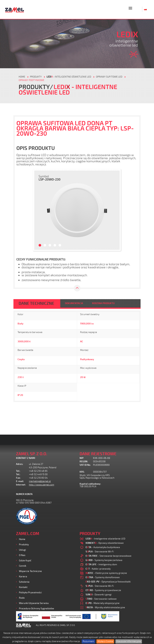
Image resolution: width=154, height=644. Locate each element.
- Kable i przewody (98, 569)
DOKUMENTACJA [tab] (74, 303)
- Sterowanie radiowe (101, 599)
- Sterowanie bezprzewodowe (109, 556)
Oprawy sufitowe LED (109, 77)
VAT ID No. (85, 465)
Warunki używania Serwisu (34, 603)
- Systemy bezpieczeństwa (104, 560)
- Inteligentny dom (101, 564)
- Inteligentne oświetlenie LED (69, 77)
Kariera (23, 577)
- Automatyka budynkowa (103, 547)
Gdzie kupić (25, 561)
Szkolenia (24, 582)
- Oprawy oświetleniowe (105, 543)
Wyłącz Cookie (105, 641)
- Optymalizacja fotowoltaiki (108, 582)
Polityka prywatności (30, 593)
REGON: (84, 462)
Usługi (22, 550)
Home (22, 539)
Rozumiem (88, 641)
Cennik (23, 566)
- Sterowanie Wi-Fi (100, 552)
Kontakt (23, 587)
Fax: (18, 478)
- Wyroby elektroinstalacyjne (105, 607)
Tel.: (18, 471)
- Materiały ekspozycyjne (103, 603)
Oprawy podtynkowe (31, 80)
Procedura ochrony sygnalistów (37, 608)
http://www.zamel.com (42, 485)
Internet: (21, 485)
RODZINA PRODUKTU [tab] (103, 303)
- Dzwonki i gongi (99, 595)
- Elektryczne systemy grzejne (106, 573)
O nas (22, 555)
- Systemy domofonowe (103, 577)
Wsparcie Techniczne (30, 571)
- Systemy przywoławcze (103, 590)
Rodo (22, 598)
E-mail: (20, 481)
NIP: (82, 458)
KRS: (82, 472)
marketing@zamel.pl (40, 481)
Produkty (24, 545)
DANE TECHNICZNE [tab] (36, 303)
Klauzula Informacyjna (129, 641)
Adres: (20, 464)
